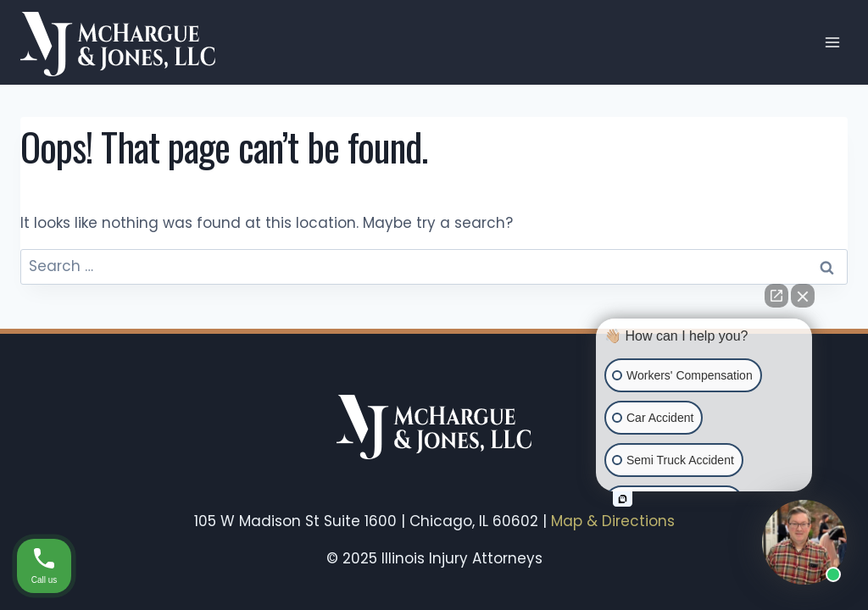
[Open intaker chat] (623, 499)
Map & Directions (613, 521)
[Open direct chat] (776, 296)
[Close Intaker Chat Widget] (803, 296)
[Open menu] (832, 42)
